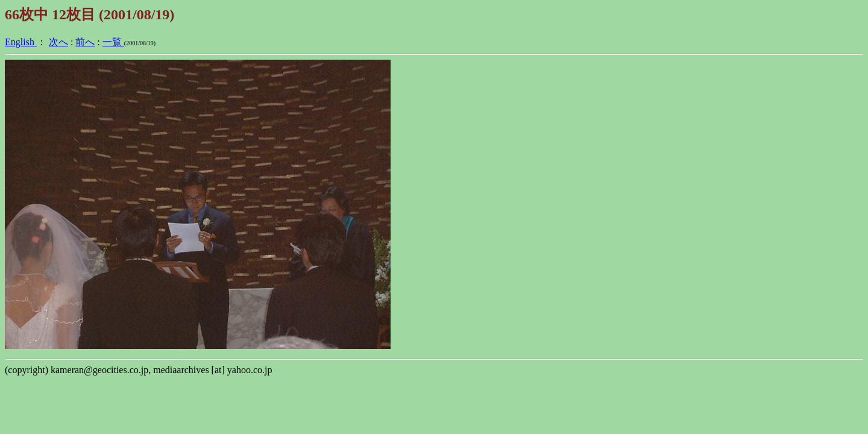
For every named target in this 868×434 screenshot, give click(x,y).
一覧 (113, 42)
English (21, 42)
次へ (58, 42)
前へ (85, 42)
